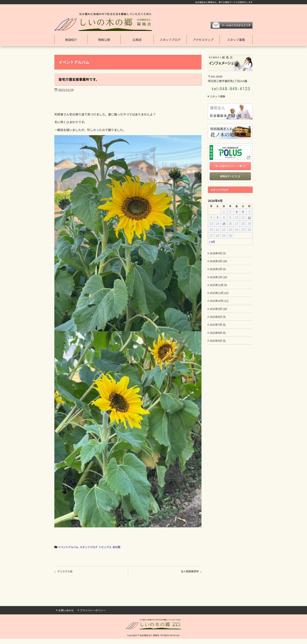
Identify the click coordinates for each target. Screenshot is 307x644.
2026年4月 (219, 255)
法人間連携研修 (188, 572)
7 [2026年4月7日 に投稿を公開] (217, 219)
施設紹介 (71, 40)
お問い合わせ (67, 612)
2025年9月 (220, 316)
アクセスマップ (203, 40)
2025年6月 (219, 342)
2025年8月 (219, 324)
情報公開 (104, 40)
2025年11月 (221, 298)
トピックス (112, 547)
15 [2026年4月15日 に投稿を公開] (224, 225)
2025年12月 (220, 290)
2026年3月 (220, 264)
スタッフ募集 (236, 40)
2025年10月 (221, 307)
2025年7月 (219, 333)
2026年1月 (220, 281)
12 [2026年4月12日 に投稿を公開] (249, 219)
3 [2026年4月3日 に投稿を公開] (237, 213)
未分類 (125, 547)
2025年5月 (219, 350)
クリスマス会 (67, 572)
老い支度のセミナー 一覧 (229, 166)
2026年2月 (219, 273)
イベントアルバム (70, 547)
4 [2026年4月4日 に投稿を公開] (243, 213)
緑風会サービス (228, 177)
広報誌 (137, 40)
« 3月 (213, 243)
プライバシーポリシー (97, 612)
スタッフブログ (170, 40)
